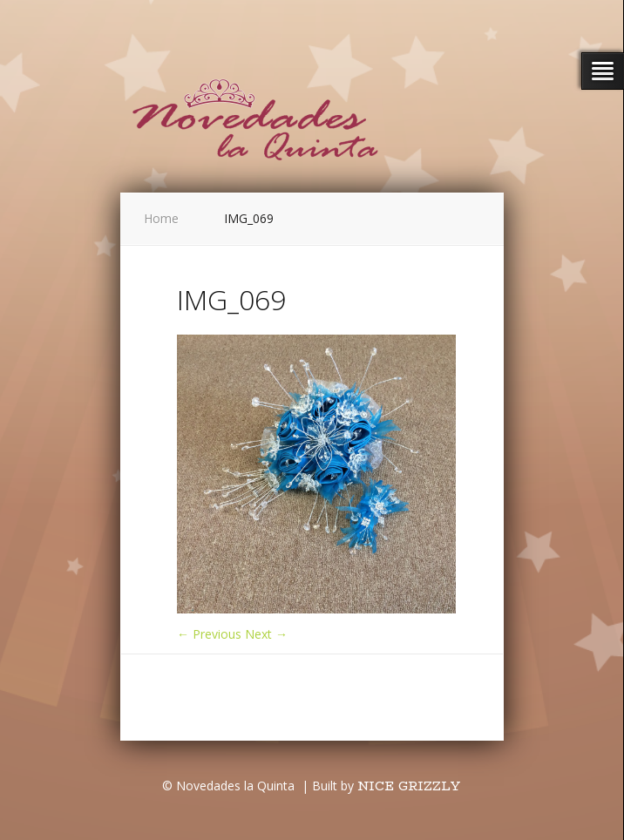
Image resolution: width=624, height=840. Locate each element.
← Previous (209, 634)
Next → (266, 634)
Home (161, 218)
